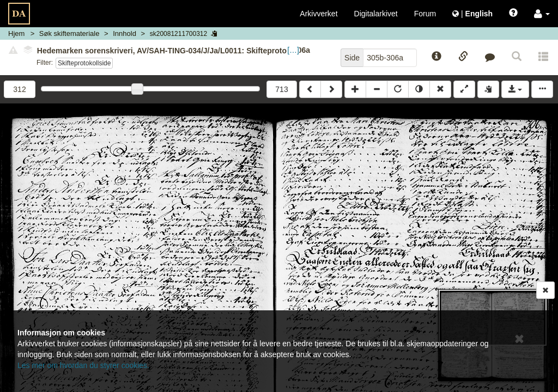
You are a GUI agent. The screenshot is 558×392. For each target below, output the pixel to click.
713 (281, 89)
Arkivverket (319, 14)
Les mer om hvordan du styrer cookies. (83, 365)
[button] (542, 14)
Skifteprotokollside (84, 63)
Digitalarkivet (376, 14)
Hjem (16, 33)
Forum (425, 14)
